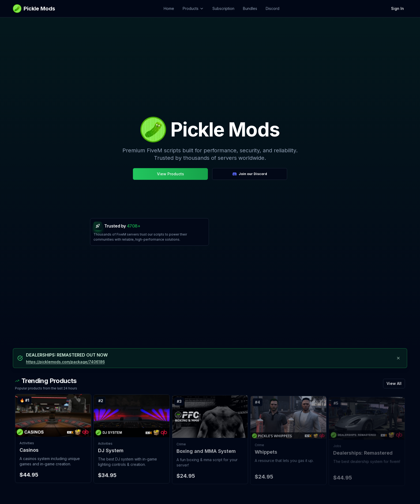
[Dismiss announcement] (398, 358)
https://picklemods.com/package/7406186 (65, 362)
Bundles (250, 8)
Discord (273, 8)
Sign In (397, 8)
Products (193, 8)
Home (169, 8)
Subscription (223, 8)
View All (394, 385)
